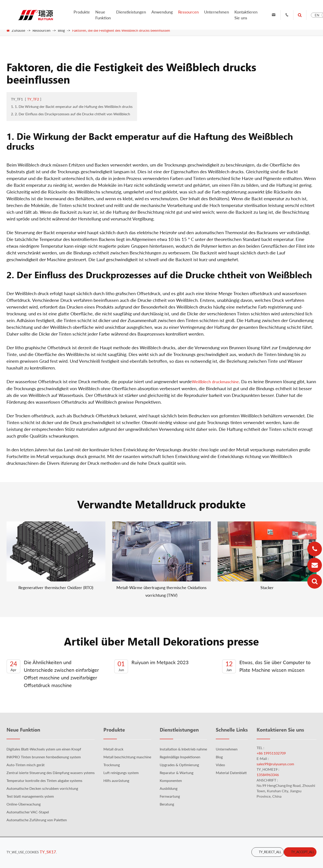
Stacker (267, 588)
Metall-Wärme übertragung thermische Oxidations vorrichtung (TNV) (161, 591)
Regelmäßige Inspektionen (180, 757)
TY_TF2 (33, 99)
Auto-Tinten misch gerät (26, 765)
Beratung (167, 804)
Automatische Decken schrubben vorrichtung (42, 788)
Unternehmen (217, 12)
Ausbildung (169, 788)
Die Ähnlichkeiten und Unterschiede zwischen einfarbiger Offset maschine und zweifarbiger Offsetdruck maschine (53, 674)
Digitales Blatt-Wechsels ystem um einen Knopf (44, 749)
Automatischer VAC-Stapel (28, 812)
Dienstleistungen (131, 12)
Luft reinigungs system (121, 773)
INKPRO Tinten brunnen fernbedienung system (44, 757)
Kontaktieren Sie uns (246, 15)
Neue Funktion (103, 15)
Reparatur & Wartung (177, 773)
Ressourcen (188, 12)
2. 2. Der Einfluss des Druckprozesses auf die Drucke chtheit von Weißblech (71, 114)
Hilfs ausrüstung (116, 780)
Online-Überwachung (24, 804)
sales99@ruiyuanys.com (275, 764)
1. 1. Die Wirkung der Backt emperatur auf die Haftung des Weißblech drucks (72, 106)
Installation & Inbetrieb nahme (183, 749)
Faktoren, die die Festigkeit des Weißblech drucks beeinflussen (121, 30)
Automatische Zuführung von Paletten (37, 820)
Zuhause (18, 30)
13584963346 (268, 775)
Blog (61, 30)
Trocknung (112, 765)
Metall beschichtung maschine (127, 757)
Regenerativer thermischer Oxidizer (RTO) (56, 588)
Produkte (82, 12)
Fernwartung (170, 796)
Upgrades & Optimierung (179, 765)
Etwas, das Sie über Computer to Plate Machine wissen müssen (266, 666)
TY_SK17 (48, 852)
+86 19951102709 (271, 753)
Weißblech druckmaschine (215, 382)
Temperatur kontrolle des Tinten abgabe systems (44, 780)
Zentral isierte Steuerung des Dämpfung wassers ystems (51, 773)
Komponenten (171, 780)
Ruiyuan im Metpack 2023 (151, 666)
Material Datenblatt (231, 773)
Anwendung (162, 12)
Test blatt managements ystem (30, 796)
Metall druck (113, 749)
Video (220, 765)
